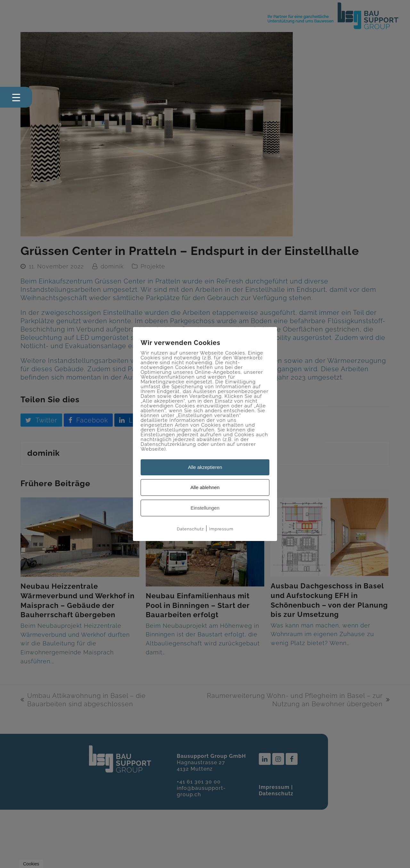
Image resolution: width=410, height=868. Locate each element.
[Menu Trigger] (16, 97)
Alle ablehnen (205, 487)
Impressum (221, 529)
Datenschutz (190, 529)
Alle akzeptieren (205, 467)
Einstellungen (205, 508)
